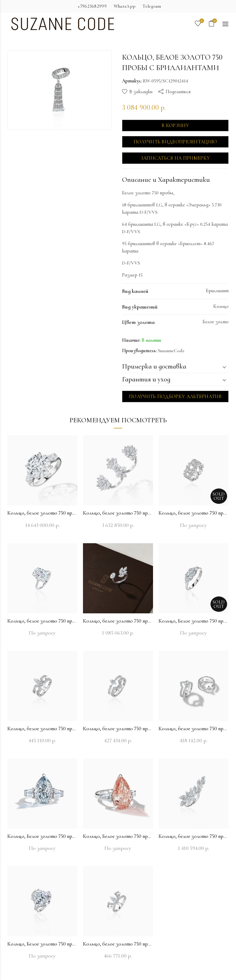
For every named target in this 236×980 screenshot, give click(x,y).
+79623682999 (92, 6)
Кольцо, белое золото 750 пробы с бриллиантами (42, 513)
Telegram (152, 6)
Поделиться (178, 92)
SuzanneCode (171, 351)
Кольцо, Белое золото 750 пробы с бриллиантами (194, 621)
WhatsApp (125, 6)
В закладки (141, 92)
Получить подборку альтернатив (175, 396)
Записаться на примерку (175, 158)
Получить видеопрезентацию (175, 142)
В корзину (175, 125)
